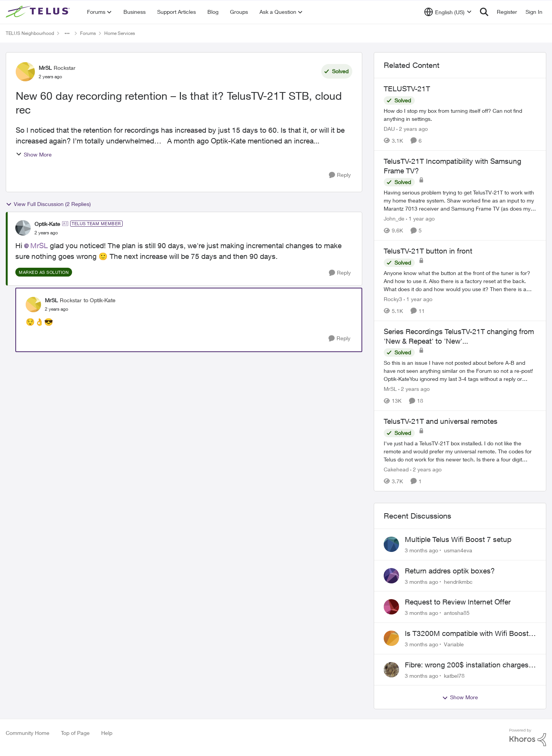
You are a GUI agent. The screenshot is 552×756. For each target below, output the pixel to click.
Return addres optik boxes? (450, 571)
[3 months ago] (421, 550)
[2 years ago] (412, 129)
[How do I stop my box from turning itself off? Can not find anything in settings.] (460, 115)
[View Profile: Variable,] (391, 638)
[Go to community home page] (39, 12)
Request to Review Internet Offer (458, 602)
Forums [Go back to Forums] (88, 33)
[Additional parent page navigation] (67, 33)
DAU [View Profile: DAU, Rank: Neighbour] (389, 129)
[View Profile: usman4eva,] (391, 544)
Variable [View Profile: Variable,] (454, 644)
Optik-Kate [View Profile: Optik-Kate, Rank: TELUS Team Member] (47, 224)
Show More (34, 154)
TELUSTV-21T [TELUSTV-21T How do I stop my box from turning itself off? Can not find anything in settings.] (407, 89)
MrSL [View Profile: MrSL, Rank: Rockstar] (45, 68)
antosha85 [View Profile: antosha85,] (457, 613)
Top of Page (75, 733)
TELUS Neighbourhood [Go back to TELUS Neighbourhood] (30, 33)
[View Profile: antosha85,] (391, 607)
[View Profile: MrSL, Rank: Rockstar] (25, 72)
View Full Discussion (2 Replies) (48, 204)
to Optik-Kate (99, 300)
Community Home (28, 733)
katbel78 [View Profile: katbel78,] (454, 675)
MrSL (39, 245)
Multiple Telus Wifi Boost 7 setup (458, 539)
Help (107, 733)
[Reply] (340, 175)
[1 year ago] (420, 218)
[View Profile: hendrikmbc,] (391, 576)
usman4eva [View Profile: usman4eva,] (458, 550)
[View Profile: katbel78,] (391, 670)
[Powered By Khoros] (528, 738)
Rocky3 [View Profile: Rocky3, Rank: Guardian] (393, 299)
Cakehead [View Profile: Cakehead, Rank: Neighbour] (396, 469)
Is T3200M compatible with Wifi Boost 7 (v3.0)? (470, 634)
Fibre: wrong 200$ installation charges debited (467, 665)
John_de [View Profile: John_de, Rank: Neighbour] (394, 218)
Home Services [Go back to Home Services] (120, 33)
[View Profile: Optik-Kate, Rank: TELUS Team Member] (23, 228)
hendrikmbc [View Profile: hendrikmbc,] (458, 581)
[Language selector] (448, 12)
